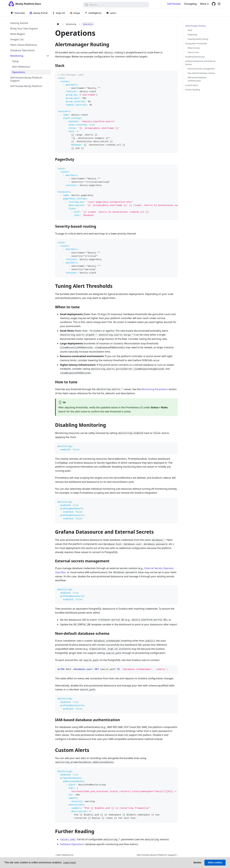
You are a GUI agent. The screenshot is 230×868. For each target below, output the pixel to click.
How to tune (193, 52)
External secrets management (201, 69)
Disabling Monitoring (195, 57)
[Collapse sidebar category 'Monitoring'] (48, 56)
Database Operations (72, 844)
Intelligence (95, 13)
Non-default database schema (201, 73)
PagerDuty (192, 35)
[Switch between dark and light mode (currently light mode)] (219, 4)
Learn (113, 13)
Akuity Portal (40, 13)
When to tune (194, 48)
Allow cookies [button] (215, 863)
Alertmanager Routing (195, 26)
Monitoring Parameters (155, 389)
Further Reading (193, 90)
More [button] (203, 4)
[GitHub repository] (214, 4)
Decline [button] (197, 863)
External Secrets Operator (159, 568)
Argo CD (61, 13)
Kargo (77, 13)
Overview (20, 13)
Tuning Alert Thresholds (196, 43)
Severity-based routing (198, 39)
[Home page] (58, 24)
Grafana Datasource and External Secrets (200, 63)
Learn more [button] (70, 862)
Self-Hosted (174, 4)
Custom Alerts (192, 85)
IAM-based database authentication (197, 79)
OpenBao (60, 572)
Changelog (190, 4)
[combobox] (116, 5)
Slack (190, 30)
